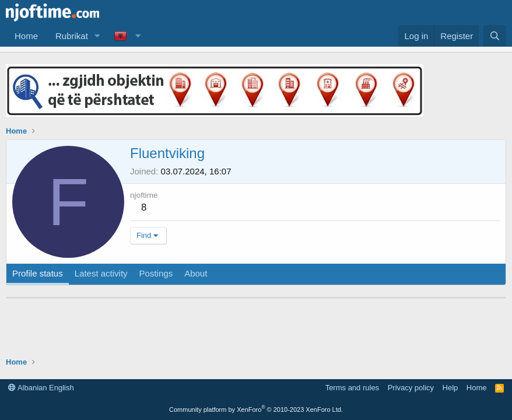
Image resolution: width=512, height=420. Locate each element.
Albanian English (41, 388)
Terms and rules (352, 388)
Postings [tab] (156, 273)
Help (450, 388)
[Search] (495, 36)
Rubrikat (72, 36)
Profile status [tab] (38, 273)
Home (26, 36)
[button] (97, 36)
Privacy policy (411, 388)
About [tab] (196, 273)
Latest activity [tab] (101, 273)
